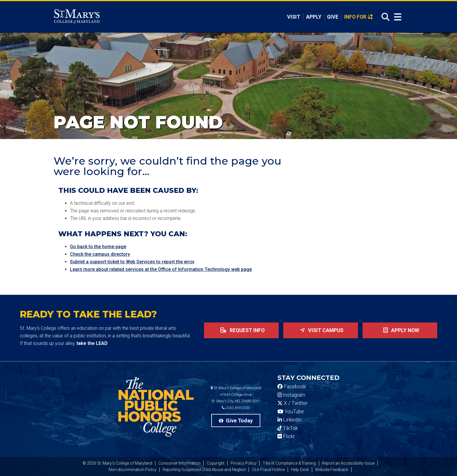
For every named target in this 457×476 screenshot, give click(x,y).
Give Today (236, 421)
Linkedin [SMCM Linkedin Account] (289, 420)
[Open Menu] (396, 17)
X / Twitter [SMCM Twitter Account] (292, 403)
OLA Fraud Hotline (268, 470)
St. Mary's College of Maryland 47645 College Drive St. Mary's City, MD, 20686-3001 (236, 395)
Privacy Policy (244, 463)
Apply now (400, 330)
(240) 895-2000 (236, 408)
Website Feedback (332, 470)
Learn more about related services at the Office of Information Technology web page (161, 269)
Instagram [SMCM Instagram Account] (291, 395)
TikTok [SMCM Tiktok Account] (288, 428)
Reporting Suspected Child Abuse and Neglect (204, 470)
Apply (314, 17)
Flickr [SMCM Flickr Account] (286, 436)
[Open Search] (384, 17)
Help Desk (300, 470)
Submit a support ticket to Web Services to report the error (132, 262)
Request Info (241, 330)
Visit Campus (321, 330)
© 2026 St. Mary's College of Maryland (117, 463)
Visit (294, 17)
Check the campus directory (100, 254)
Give (333, 17)
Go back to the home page (98, 247)
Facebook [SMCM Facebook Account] (292, 387)
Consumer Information (179, 463)
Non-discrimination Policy (133, 470)
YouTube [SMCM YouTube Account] (291, 412)
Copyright (216, 463)
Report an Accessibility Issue (348, 463)
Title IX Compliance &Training (289, 463)
